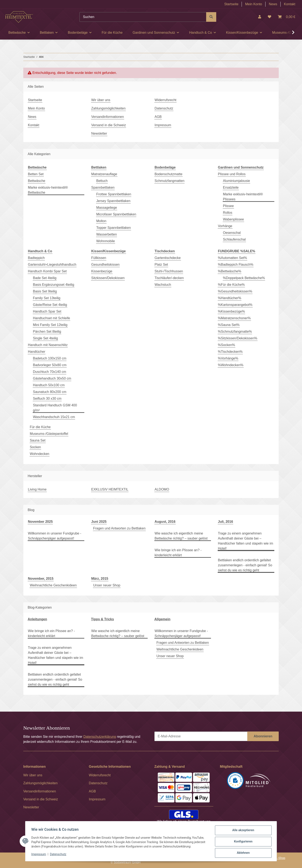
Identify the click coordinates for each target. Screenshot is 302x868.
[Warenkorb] (287, 17)
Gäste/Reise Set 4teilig (50, 305)
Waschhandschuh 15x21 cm (54, 417)
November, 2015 (41, 579)
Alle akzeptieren (242, 831)
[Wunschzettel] (269, 17)
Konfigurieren (242, 842)
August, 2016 (165, 522)
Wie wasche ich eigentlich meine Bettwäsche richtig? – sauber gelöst (181, 536)
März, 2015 (100, 579)
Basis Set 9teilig (45, 291)
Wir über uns (101, 100)
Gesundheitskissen (105, 265)
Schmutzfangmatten (169, 181)
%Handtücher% (230, 298)
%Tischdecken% (230, 352)
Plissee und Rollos (232, 174)
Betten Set (36, 174)
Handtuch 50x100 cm (49, 385)
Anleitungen (37, 619)
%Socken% (226, 345)
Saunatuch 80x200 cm (50, 392)
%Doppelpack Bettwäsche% (244, 278)
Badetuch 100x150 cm (50, 358)
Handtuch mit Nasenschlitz (48, 345)
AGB (158, 117)
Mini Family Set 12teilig (50, 325)
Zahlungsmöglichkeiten (108, 108)
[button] (260, 17)
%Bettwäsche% (230, 271)
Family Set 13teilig (47, 298)
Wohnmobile (106, 241)
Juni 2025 (99, 522)
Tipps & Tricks (102, 619)
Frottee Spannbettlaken (114, 194)
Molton (101, 221)
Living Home (37, 489)
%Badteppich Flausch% (236, 265)
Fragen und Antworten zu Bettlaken (119, 528)
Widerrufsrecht (165, 100)
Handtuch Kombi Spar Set (47, 271)
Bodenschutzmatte (169, 174)
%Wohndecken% (231, 365)
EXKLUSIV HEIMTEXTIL (110, 489)
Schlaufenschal (234, 239)
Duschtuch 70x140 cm (49, 372)
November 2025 (40, 522)
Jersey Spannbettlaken (113, 201)
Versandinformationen (108, 117)
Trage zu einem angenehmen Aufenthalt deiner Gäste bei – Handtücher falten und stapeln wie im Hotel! (245, 541)
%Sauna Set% (229, 325)
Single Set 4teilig (45, 338)
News (273, 4)
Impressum (39, 855)
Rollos (228, 213)
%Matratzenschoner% (234, 318)
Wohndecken (40, 454)
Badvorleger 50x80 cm (50, 365)
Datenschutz (59, 855)
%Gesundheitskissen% (235, 291)
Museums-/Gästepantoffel (49, 434)
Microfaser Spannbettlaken (116, 214)
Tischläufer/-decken (169, 278)
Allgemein (162, 619)
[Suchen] (143, 17)
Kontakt (290, 4)
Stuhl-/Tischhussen (169, 271)
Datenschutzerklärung (100, 737)
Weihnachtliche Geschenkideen (53, 585)
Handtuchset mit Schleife (51, 318)
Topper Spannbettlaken (114, 228)
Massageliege (107, 208)
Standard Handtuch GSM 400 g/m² (55, 408)
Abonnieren (263, 736)
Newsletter (99, 133)
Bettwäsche (37, 181)
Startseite (231, 4)
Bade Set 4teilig (45, 278)
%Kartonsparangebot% (235, 305)
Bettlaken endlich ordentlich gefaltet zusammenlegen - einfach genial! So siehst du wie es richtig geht (245, 565)
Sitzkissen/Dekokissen (108, 278)
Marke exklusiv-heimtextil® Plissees (243, 197)
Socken (35, 447)
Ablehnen (242, 853)
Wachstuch (163, 285)
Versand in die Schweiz (109, 125)
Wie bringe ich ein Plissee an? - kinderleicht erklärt (178, 553)
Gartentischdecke (168, 258)
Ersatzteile (231, 187)
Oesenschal (232, 233)
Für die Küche (40, 427)
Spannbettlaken (103, 187)
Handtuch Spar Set (47, 311)
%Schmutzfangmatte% (235, 332)
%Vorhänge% (228, 358)
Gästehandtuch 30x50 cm (52, 378)
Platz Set (161, 265)
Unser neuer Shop (107, 585)
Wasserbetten (107, 234)
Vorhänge (225, 226)
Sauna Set (38, 440)
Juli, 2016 (225, 522)
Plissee (228, 206)
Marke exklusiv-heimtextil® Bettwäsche (48, 190)
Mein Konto (254, 4)
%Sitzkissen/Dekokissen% (238, 338)
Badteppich (36, 258)
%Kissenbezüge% (231, 311)
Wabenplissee (233, 219)
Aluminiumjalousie (236, 181)
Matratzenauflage (104, 174)
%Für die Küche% (231, 285)
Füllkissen (99, 258)
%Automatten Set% (232, 258)
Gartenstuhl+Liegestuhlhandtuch (52, 265)
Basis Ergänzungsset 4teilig (54, 285)
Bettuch (102, 181)
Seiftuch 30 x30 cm (47, 399)
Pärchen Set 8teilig (47, 332)
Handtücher (37, 352)
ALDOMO (162, 489)
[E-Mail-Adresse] (201, 736)
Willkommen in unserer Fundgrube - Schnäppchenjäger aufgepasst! (55, 536)
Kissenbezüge (102, 271)
